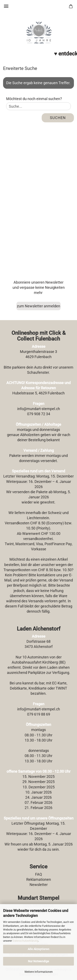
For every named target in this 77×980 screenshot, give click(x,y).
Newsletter (39, 885)
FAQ (38, 874)
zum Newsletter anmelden (38, 306)
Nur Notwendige (38, 961)
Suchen (58, 118)
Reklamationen (39, 879)
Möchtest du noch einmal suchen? (34, 99)
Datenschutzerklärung (25, 941)
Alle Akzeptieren (38, 949)
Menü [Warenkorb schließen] (6, 6)
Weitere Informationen (39, 972)
